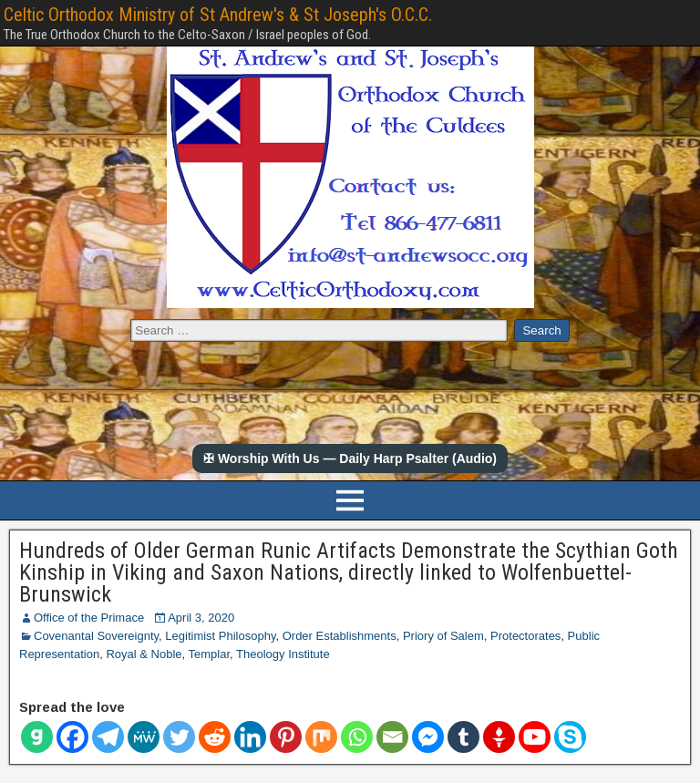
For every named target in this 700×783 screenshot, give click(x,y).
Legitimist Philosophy (220, 636)
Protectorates (525, 636)
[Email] (392, 737)
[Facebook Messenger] (428, 737)
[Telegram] (108, 737)
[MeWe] (144, 737)
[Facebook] (72, 737)
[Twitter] (179, 737)
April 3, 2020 (201, 618)
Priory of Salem (443, 636)
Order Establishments (340, 636)
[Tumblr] (463, 737)
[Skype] (570, 737)
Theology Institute (283, 654)
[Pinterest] (286, 737)
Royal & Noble (144, 654)
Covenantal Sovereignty (96, 636)
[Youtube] (535, 737)
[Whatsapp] (357, 737)
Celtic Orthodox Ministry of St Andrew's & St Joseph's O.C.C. (218, 15)
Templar (210, 654)
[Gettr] (499, 737)
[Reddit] (215, 737)
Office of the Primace (89, 618)
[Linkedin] (250, 737)
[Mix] (321, 737)
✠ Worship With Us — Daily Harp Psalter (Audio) (350, 458)
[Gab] (37, 737)
